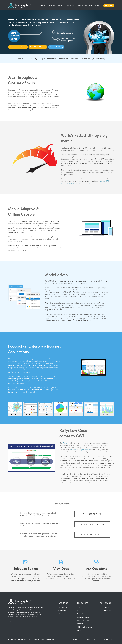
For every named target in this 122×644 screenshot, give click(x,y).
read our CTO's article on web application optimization (86, 182)
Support (80, 611)
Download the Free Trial (93, 524)
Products (52, 5)
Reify (65, 443)
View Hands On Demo (91, 514)
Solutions (70, 5)
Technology (63, 607)
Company (89, 5)
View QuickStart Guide (92, 535)
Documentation (83, 617)
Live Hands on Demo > (18, 47)
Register (109, 6)
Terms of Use (75, 640)
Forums (97, 5)
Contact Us (107, 640)
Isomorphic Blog (83, 621)
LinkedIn (107, 614)
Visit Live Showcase (16, 622)
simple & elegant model (81, 450)
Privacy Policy (91, 640)
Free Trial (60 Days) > (38, 47)
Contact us (62, 614)
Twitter (106, 607)
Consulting (81, 614)
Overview (42, 5)
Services (61, 5)
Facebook (108, 611)
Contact (80, 5)
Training (80, 607)
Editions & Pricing (56, 47)
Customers (63, 611)
